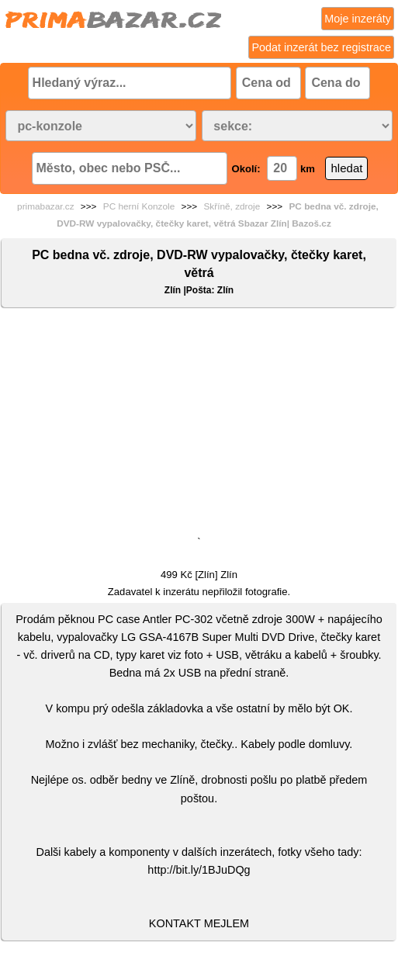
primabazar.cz (45, 206)
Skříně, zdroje (232, 206)
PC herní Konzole (139, 206)
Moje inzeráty (358, 19)
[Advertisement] (199, 425)
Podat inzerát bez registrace (321, 47)
